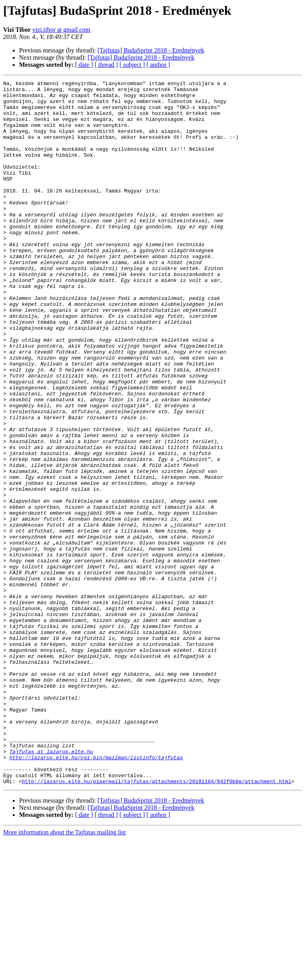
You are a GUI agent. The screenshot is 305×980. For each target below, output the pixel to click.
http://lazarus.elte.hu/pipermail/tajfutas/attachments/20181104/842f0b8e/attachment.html (157, 922)
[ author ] (158, 65)
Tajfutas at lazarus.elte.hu (51, 886)
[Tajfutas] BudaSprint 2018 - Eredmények (151, 50)
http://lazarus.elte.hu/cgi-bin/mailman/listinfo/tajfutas (96, 893)
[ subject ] (132, 65)
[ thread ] (106, 65)
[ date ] (84, 65)
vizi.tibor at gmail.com (62, 30)
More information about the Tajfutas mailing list (65, 973)
